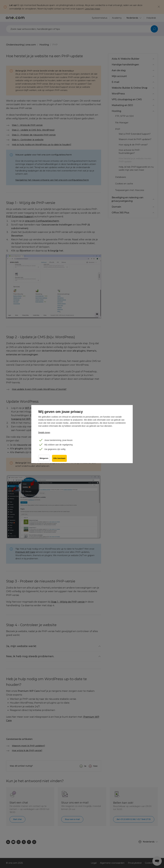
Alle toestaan (59, 458)
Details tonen (44, 432)
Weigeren (44, 458)
